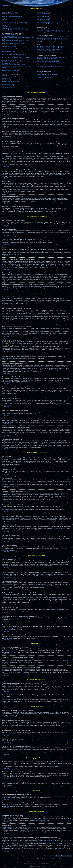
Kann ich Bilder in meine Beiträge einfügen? (12, 80)
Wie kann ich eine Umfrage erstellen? (11, 56)
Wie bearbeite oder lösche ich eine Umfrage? (12, 59)
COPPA (17, 155)
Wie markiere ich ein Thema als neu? (11, 70)
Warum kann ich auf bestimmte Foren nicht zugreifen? (14, 60)
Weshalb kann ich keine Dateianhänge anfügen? (13, 62)
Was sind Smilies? (6, 78)
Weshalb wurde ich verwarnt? (9, 63)
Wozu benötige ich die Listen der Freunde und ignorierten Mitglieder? (53, 37)
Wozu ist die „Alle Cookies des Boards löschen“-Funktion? (15, 30)
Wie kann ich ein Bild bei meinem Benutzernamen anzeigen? (16, 42)
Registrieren (12, 1)
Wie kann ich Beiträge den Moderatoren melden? (13, 65)
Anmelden (18, 1)
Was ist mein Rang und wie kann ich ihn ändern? (13, 44)
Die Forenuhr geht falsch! (8, 36)
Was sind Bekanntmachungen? (9, 83)
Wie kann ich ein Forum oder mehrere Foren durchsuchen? (51, 46)
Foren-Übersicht (7, 5)
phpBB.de (41, 820)
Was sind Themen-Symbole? (9, 87)
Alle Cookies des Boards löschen (44, 859)
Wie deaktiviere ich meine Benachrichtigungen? (48, 62)
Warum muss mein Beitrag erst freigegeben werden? (14, 69)
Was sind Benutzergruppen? (44, 16)
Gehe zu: (52, 856)
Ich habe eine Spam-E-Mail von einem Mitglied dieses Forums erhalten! (54, 32)
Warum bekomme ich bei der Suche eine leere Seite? (50, 49)
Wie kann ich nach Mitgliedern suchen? (46, 51)
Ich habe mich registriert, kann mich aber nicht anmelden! (15, 22)
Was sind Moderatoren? (43, 15)
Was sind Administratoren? (43, 14)
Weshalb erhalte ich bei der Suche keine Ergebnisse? (50, 48)
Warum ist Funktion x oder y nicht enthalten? (47, 74)
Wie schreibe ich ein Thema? (9, 51)
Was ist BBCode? (6, 76)
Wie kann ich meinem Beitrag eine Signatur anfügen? (14, 54)
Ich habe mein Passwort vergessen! (10, 21)
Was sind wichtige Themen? (8, 84)
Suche (7, 1)
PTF (42, 865)
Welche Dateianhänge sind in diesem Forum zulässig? (50, 67)
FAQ (3, 1)
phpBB (30, 864)
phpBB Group (38, 817)
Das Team (34, 859)
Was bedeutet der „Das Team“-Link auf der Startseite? (50, 24)
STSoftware (37, 865)
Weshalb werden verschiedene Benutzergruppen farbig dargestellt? (53, 21)
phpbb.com (9, 829)
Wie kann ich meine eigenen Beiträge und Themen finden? (51, 52)
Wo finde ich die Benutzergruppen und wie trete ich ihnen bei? (52, 18)
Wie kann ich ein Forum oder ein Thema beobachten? (50, 60)
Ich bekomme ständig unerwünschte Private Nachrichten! (50, 30)
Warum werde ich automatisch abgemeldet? (12, 16)
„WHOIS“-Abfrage (48, 840)
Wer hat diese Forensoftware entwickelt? (47, 73)
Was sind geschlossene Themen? (10, 86)
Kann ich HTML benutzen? (8, 77)
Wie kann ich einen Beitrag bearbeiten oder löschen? (14, 53)
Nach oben (7, 103)
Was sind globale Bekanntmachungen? (11, 81)
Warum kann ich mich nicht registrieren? (11, 28)
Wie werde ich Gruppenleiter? (44, 19)
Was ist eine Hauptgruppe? (43, 22)
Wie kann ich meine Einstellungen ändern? (12, 35)
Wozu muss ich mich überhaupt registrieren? (12, 15)
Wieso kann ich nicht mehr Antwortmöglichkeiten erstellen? (16, 57)
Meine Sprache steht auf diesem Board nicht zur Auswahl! (15, 41)
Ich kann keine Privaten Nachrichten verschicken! (49, 29)
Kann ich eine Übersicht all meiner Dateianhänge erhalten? (51, 68)
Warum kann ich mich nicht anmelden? (11, 14)
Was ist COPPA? (6, 27)
